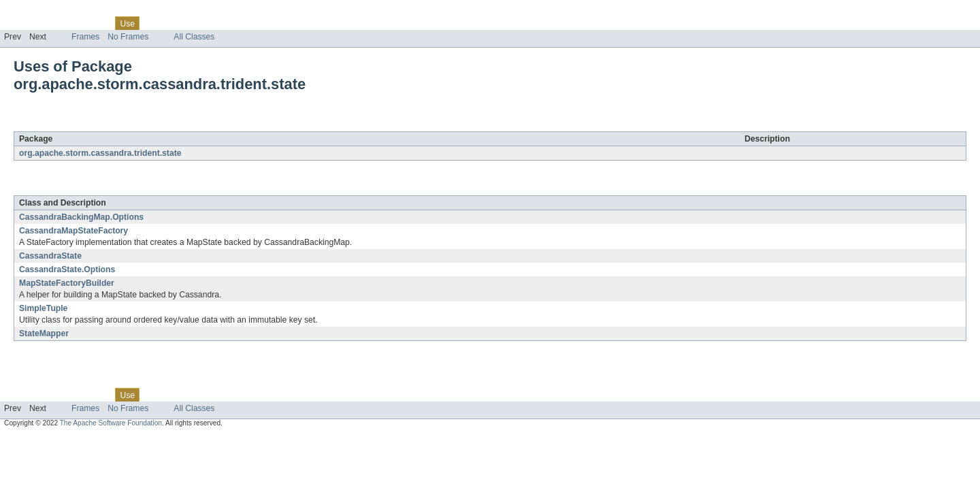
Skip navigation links (37, 12)
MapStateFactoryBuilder (67, 283)
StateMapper (44, 333)
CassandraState (50, 256)
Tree (156, 23)
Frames (85, 37)
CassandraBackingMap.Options (81, 217)
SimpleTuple (43, 308)
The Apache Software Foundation (111, 423)
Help (260, 23)
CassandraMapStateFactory (73, 231)
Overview (21, 23)
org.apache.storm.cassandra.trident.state (174, 124)
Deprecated (194, 23)
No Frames (128, 37)
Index (233, 23)
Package (63, 23)
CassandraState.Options (67, 269)
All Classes (194, 37)
